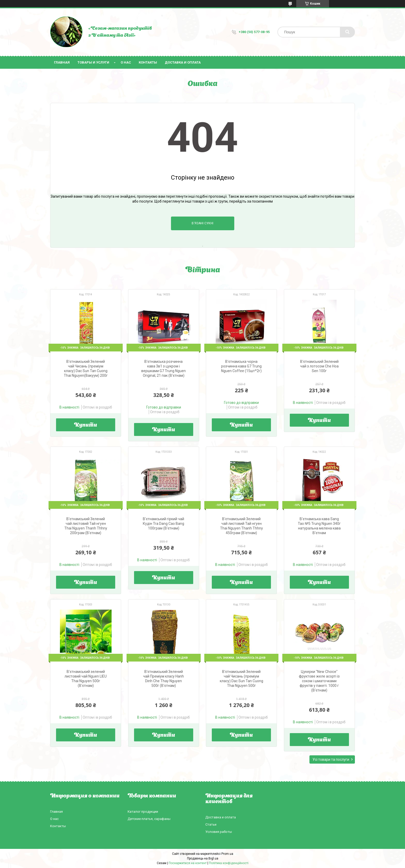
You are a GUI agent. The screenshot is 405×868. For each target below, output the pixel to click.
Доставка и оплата (183, 62)
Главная (62, 62)
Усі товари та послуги (331, 759)
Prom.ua (227, 854)
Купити (86, 425)
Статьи (211, 824)
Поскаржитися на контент (188, 863)
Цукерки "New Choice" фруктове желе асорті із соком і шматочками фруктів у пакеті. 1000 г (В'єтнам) (319, 681)
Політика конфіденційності (229, 863)
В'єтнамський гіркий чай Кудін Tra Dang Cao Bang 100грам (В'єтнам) (163, 524)
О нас (126, 62)
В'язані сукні (202, 223)
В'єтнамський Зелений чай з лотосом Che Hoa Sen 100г (319, 366)
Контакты (148, 62)
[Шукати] (347, 32)
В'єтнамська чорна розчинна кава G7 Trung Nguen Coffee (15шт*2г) (241, 366)
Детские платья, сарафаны (149, 819)
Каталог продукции (143, 812)
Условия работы (219, 832)
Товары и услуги (93, 62)
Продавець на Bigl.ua (203, 858)
